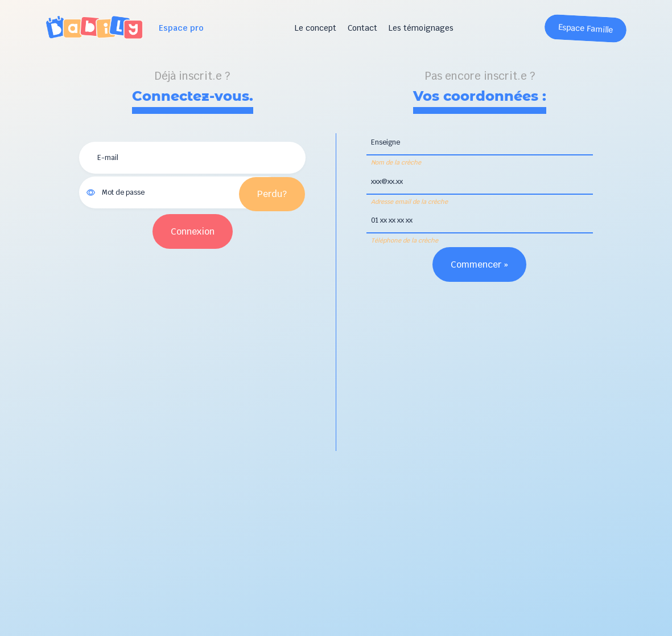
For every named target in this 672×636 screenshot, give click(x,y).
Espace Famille (586, 29)
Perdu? (272, 194)
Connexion (193, 231)
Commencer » (479, 264)
